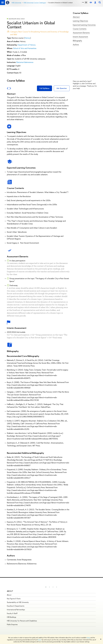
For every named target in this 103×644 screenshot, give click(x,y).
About (10, 591)
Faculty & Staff (12, 613)
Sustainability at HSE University (18, 602)
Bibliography (77, 41)
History (27, 38)
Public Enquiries (12, 624)
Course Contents (80, 29)
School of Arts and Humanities (25, 48)
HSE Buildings (11, 617)
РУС (83, 2)
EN (86, 2)
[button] (46, 587)
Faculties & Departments (16, 606)
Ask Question (62, 88)
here (88, 638)
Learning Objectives (80, 21)
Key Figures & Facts (14, 599)
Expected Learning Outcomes (84, 25)
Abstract (76, 17)
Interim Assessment (80, 37)
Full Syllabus (44, 88)
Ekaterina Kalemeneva (25, 62)
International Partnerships (16, 610)
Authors (76, 44)
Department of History (27, 45)
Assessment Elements (81, 33)
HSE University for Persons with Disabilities (22, 621)
